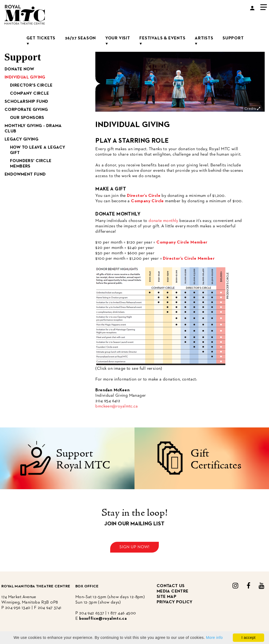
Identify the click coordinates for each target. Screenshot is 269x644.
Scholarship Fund (26, 102)
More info (214, 638)
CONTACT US (171, 586)
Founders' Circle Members (31, 164)
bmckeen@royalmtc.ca (117, 406)
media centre (173, 591)
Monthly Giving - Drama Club (33, 129)
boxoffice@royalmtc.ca (103, 619)
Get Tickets (41, 38)
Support (233, 38)
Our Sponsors (27, 118)
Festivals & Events (162, 38)
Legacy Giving (21, 139)
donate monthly (163, 221)
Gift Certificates (216, 460)
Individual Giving (25, 77)
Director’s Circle (144, 196)
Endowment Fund (25, 174)
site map (167, 597)
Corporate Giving (26, 110)
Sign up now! (134, 547)
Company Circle (30, 94)
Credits (253, 109)
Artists (204, 38)
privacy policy (175, 602)
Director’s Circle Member (189, 259)
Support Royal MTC (83, 460)
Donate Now (19, 69)
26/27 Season (80, 38)
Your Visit (118, 38)
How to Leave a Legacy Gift (38, 150)
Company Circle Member (182, 242)
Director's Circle (31, 85)
